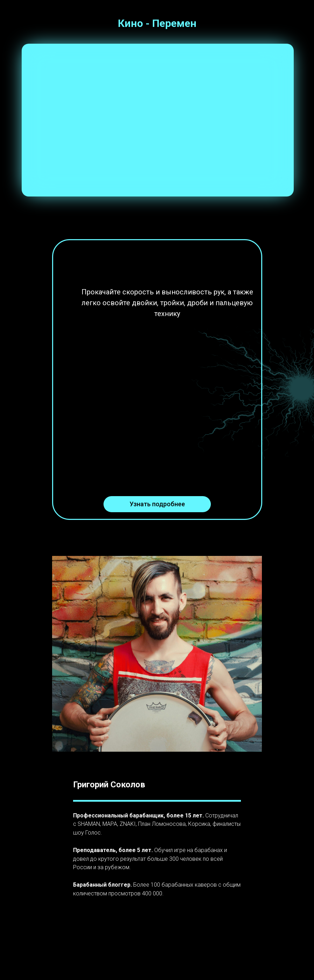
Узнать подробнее (157, 504)
